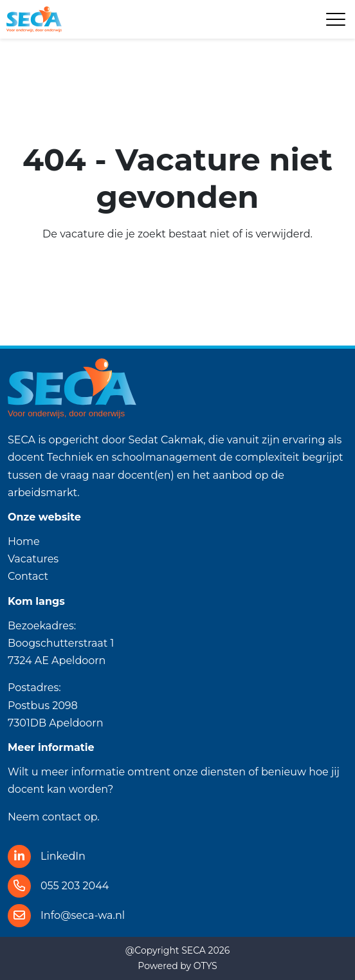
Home (24, 541)
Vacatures (33, 559)
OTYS (205, 966)
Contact (28, 576)
